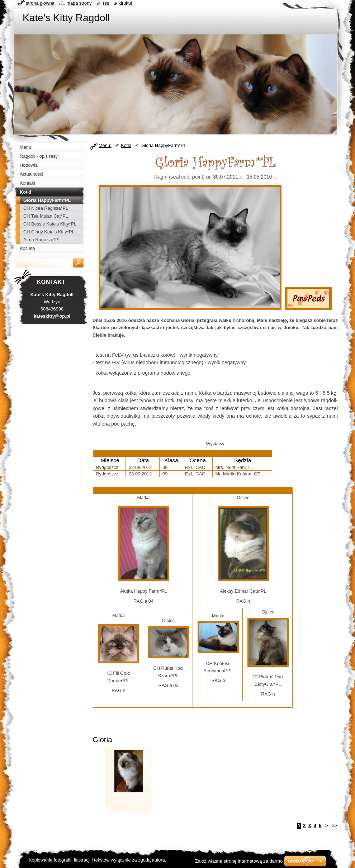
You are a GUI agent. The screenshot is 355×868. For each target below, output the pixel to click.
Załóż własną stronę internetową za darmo (239, 861)
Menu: (105, 145)
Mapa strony (79, 3)
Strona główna (40, 3)
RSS (106, 3)
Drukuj (126, 3)
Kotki (126, 145)
